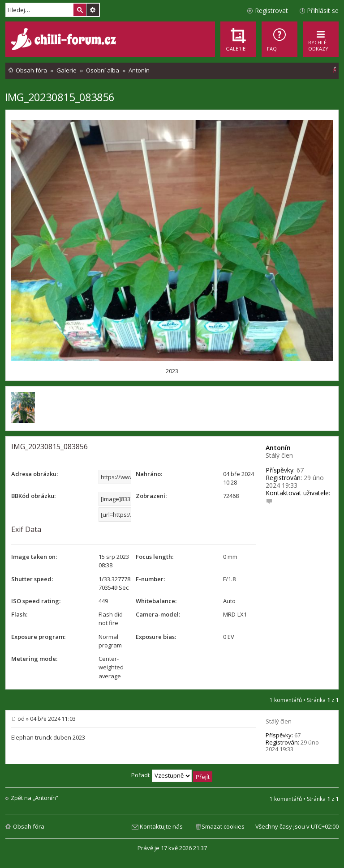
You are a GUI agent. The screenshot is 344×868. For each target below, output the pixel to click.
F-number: (150, 579)
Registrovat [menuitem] (271, 11)
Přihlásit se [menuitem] (323, 11)
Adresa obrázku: (34, 474)
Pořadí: (172, 775)
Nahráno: (149, 474)
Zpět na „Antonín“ (34, 798)
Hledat (80, 10)
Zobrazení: (151, 496)
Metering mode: (34, 659)
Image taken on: (34, 557)
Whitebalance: (156, 601)
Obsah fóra (29, 826)
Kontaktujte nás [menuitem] (161, 826)
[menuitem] (279, 39)
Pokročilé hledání (93, 10)
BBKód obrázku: (33, 496)
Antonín (278, 448)
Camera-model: (158, 614)
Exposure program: (38, 637)
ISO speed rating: (36, 601)
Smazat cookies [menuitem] (223, 826)
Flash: (19, 614)
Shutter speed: (32, 579)
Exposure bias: (156, 637)
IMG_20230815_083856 (60, 97)
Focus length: (155, 557)
